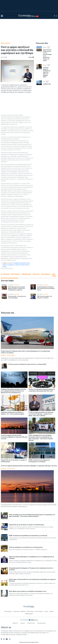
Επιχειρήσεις (8, 611)
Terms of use (31, 623)
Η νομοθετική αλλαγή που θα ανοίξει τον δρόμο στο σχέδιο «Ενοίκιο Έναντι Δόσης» (16, 265)
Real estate (6, 43)
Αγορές (52, 611)
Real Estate (30, 611)
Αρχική (23, 623)
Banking (23, 611)
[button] (2, 16)
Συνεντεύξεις (39, 611)
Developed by (29, 620)
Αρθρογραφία (29, 614)
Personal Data (41, 623)
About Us (15, 623)
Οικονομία (16, 611)
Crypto (46, 611)
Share (31, 57)
